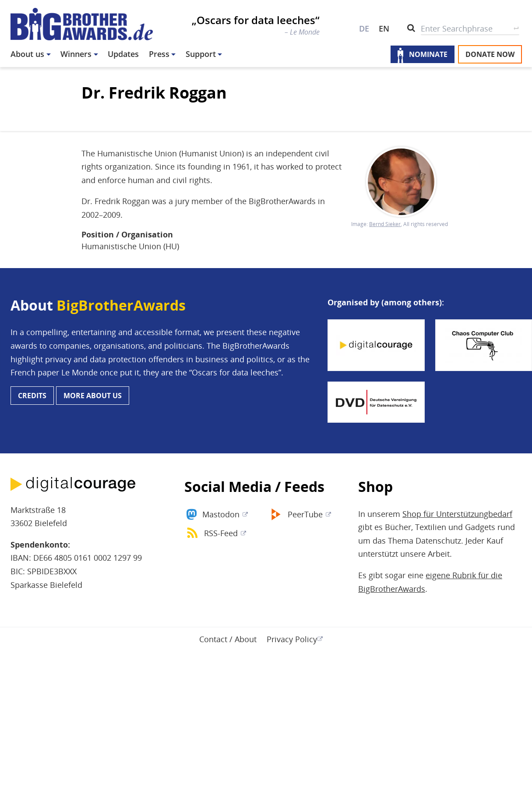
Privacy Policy (292, 639)
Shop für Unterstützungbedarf (457, 514)
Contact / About (228, 639)
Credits (32, 396)
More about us (93, 396)
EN (384, 28)
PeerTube (305, 514)
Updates (123, 54)
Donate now (490, 54)
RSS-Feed (221, 533)
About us (27, 54)
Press (159, 54)
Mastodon (221, 514)
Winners (76, 54)
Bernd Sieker (385, 224)
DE (364, 28)
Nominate (428, 54)
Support (201, 54)
